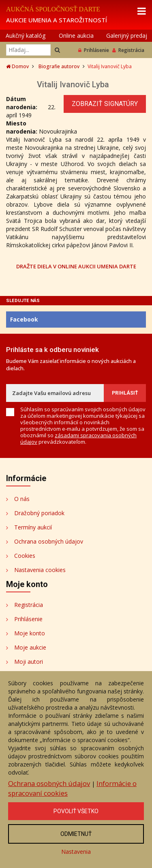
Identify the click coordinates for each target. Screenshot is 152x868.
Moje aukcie (30, 647)
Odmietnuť (76, 834)
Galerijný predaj (127, 36)
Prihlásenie (94, 50)
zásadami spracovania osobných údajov (78, 438)
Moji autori (29, 662)
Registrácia (128, 50)
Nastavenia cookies (40, 570)
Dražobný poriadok (39, 513)
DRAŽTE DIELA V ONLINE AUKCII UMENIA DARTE (76, 266)
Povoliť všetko (76, 811)
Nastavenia (76, 852)
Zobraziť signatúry (105, 104)
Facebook (24, 319)
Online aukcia (76, 36)
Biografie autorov (59, 66)
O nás (22, 499)
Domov (17, 66)
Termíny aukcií (33, 527)
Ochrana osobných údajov (49, 541)
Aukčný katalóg (26, 36)
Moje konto (30, 633)
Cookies (25, 556)
